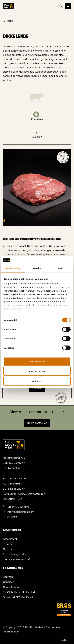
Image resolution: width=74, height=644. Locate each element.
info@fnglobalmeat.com (21, 512)
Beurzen (8, 577)
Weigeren (37, 381)
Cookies (64, 640)
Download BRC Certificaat (18, 597)
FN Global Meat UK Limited (19, 592)
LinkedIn (12, 517)
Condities (8, 582)
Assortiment (10, 539)
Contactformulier (13, 587)
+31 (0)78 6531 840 (18, 507)
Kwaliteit (8, 544)
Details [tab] (37, 268)
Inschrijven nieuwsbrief (16, 559)
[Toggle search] (61, 6)
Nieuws (7, 549)
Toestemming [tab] (13, 268)
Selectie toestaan (37, 371)
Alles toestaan (37, 361)
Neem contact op (37, 423)
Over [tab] (61, 268)
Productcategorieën (14, 554)
